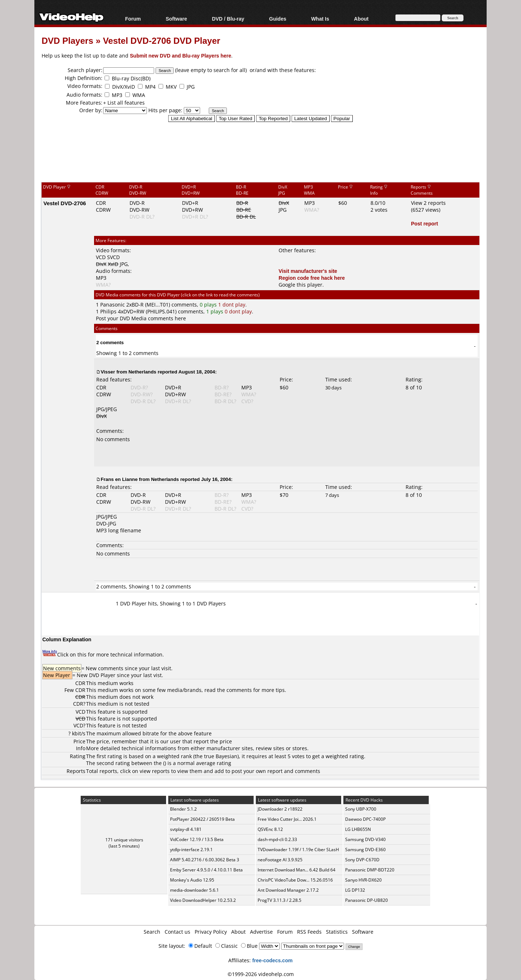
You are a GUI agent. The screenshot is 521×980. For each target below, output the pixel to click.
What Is (320, 19)
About (361, 19)
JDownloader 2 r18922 (280, 809)
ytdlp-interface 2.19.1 (191, 850)
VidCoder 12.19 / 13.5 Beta (197, 839)
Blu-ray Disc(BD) (131, 78)
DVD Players (67, 40)
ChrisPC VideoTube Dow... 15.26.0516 (295, 880)
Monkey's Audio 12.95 (192, 880)
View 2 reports (428, 203)
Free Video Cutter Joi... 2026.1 (287, 819)
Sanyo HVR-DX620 (363, 880)
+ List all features (124, 103)
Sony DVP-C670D (362, 860)
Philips (108, 311)
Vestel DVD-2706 (65, 203)
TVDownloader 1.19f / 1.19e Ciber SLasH (298, 850)
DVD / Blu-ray (228, 19)
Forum (133, 19)
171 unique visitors (124, 840)
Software (176, 19)
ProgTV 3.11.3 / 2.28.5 (279, 900)
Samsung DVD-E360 (365, 850)
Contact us (177, 932)
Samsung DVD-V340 (365, 839)
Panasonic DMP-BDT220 (370, 870)
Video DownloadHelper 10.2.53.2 (203, 900)
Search (152, 932)
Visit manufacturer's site (308, 271)
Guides (278, 19)
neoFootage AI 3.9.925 (280, 860)
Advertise (261, 932)
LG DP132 (355, 890)
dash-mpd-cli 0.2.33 (277, 839)
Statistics (337, 932)
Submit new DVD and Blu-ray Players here (181, 56)
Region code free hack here (312, 278)
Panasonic (113, 305)
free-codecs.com (272, 960)
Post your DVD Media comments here (141, 318)
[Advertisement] (260, 152)
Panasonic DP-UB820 (367, 900)
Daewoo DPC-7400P (365, 819)
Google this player (300, 285)
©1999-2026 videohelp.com (261, 974)
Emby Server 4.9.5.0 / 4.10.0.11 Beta (206, 870)
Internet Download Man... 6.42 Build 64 (296, 870)
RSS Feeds (309, 932)
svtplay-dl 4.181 (186, 829)
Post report (425, 223)
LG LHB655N (358, 829)
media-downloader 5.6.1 (194, 890)
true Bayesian (221, 756)
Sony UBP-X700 (361, 809)
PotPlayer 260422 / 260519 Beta (202, 819)
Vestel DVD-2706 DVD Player (161, 40)
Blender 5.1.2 (183, 809)
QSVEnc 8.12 (270, 829)
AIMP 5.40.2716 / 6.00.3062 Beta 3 (205, 860)
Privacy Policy (211, 932)
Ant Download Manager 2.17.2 (288, 890)
